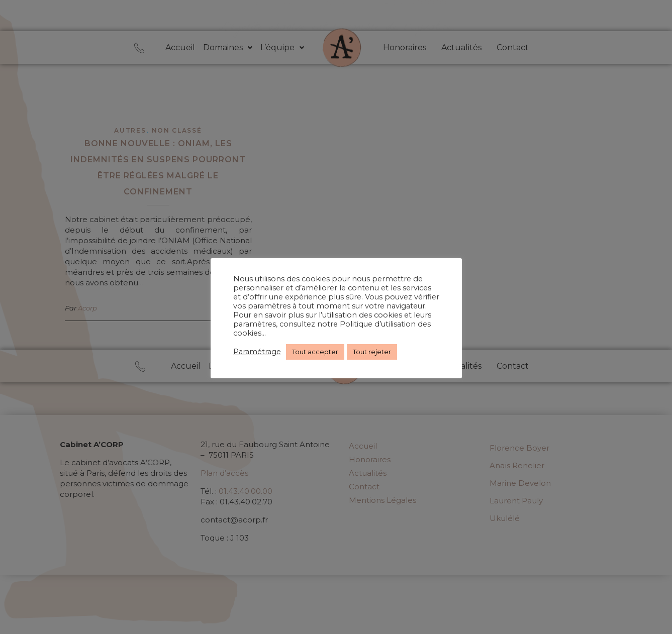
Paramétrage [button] (257, 352)
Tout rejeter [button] (372, 352)
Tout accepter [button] (315, 352)
